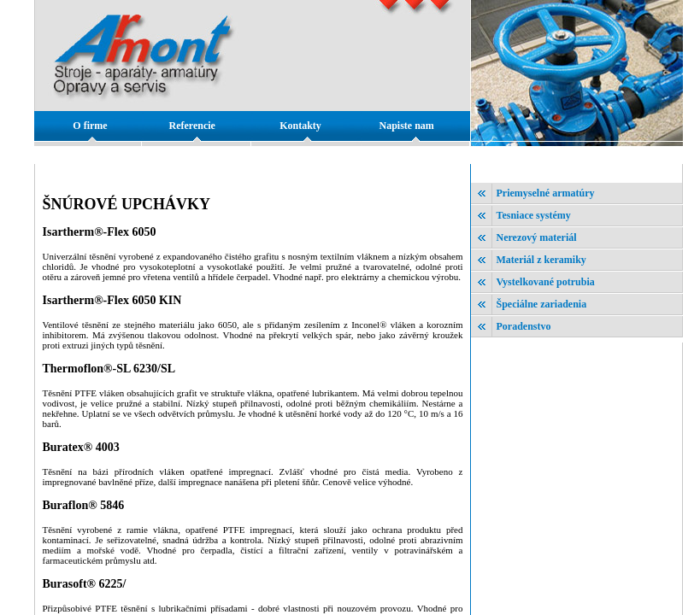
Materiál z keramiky (541, 260)
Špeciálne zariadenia (542, 304)
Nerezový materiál (537, 237)
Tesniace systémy (534, 215)
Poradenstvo (524, 326)
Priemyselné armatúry (546, 193)
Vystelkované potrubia (546, 282)
